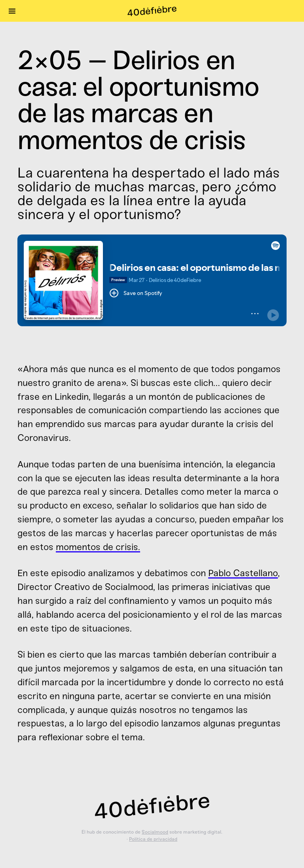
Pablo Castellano (243, 573)
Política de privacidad (153, 839)
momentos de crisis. (98, 547)
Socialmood (155, 832)
